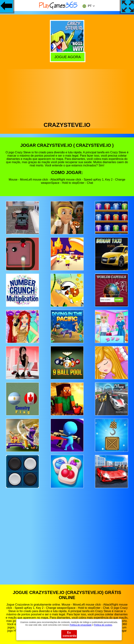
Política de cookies (103, 625)
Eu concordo (70, 634)
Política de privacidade (81, 625)
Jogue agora (67, 57)
